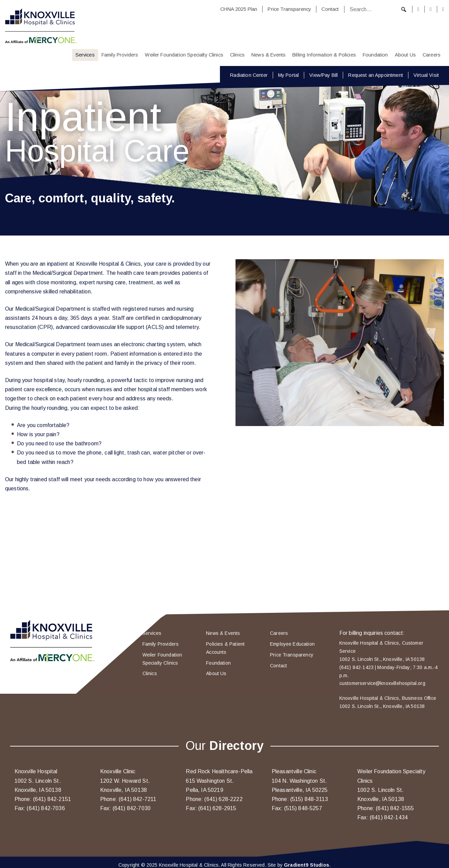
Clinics (237, 55)
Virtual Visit (426, 75)
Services (85, 55)
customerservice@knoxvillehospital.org (382, 683)
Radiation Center (249, 75)
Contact (330, 9)
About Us (405, 55)
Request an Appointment (376, 75)
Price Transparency (289, 9)
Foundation (375, 55)
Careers (432, 55)
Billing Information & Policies (324, 55)
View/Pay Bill (323, 75)
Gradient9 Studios (307, 865)
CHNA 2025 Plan (239, 9)
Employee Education (292, 644)
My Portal (288, 75)
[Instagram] (431, 9)
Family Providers (120, 55)
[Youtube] (443, 9)
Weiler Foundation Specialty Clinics (184, 55)
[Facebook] (419, 9)
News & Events (268, 55)
